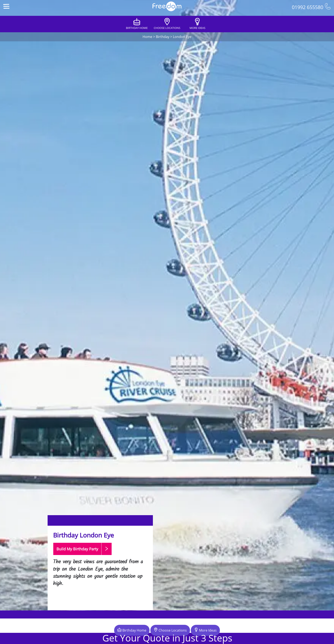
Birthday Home (132, 630)
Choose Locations (170, 630)
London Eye (182, 37)
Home (147, 37)
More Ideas (205, 630)
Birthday (163, 37)
